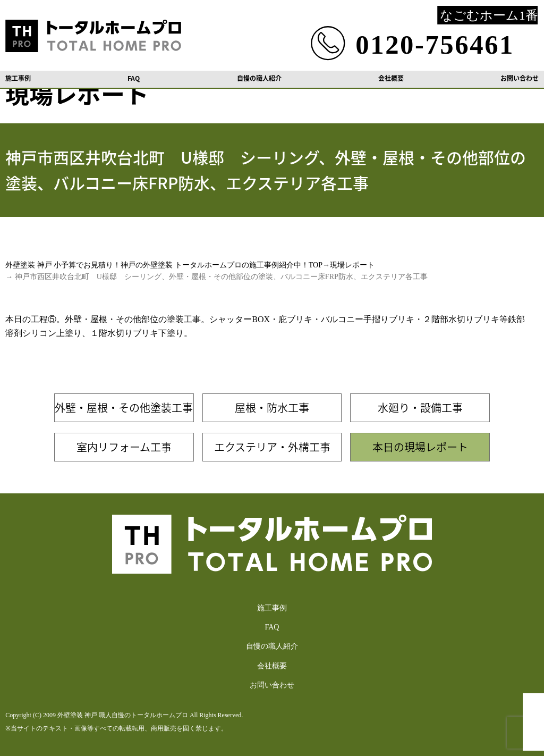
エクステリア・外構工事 (272, 447)
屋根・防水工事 (272, 408)
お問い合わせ (520, 78)
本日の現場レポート (420, 447)
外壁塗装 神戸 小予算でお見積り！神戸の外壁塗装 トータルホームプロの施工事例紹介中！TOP (164, 265)
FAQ (134, 78)
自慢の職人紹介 (259, 78)
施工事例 (18, 78)
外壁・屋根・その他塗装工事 (124, 408)
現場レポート (352, 265)
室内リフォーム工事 (124, 447)
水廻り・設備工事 (420, 408)
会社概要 (391, 78)
